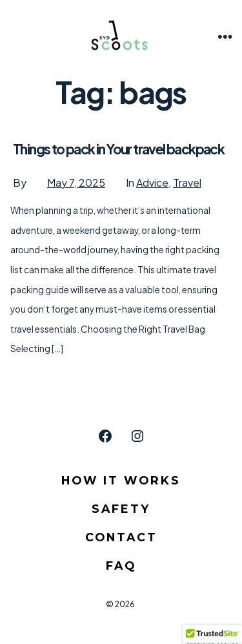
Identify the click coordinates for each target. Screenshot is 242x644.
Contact (121, 537)
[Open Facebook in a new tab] (105, 436)
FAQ (121, 566)
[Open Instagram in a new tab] (137, 436)
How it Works (121, 480)
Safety (121, 509)
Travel (187, 182)
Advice (152, 182)
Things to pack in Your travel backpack (118, 149)
